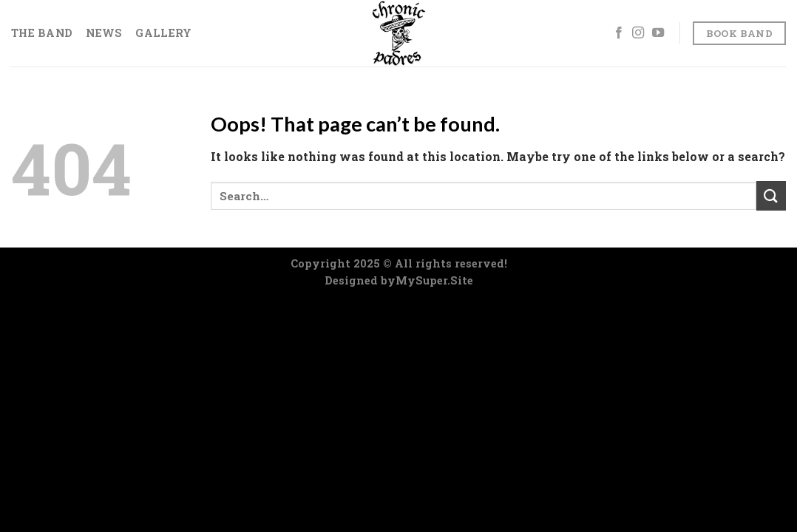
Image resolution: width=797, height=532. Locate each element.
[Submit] (771, 195)
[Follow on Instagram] (638, 33)
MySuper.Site (434, 280)
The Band (42, 33)
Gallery (163, 33)
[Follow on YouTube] (658, 33)
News (104, 33)
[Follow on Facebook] (619, 33)
